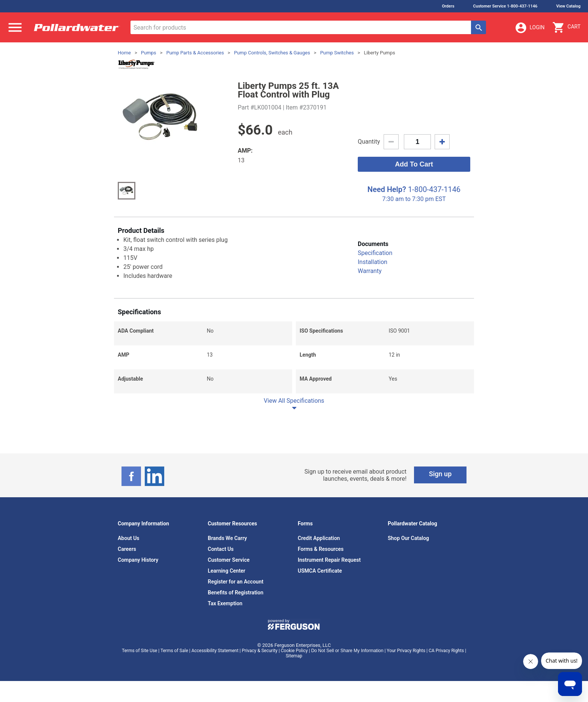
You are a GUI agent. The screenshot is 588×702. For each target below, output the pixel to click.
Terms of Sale (174, 651)
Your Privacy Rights (406, 651)
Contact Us (221, 549)
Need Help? (387, 189)
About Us (129, 538)
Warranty (370, 271)
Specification (375, 253)
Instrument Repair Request (329, 560)
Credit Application (319, 538)
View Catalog (568, 6)
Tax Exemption (225, 603)
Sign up (440, 474)
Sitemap (294, 656)
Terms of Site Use (139, 651)
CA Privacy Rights (446, 651)
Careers (127, 549)
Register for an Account (235, 582)
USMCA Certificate (320, 571)
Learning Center (226, 571)
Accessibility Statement (215, 651)
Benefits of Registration (235, 592)
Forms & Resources (321, 549)
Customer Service (229, 560)
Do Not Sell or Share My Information (347, 651)
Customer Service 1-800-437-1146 (505, 6)
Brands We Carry (227, 538)
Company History (138, 560)
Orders (448, 6)
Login (529, 28)
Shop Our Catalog (408, 538)
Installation (373, 262)
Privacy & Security (260, 651)
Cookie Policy (294, 651)
